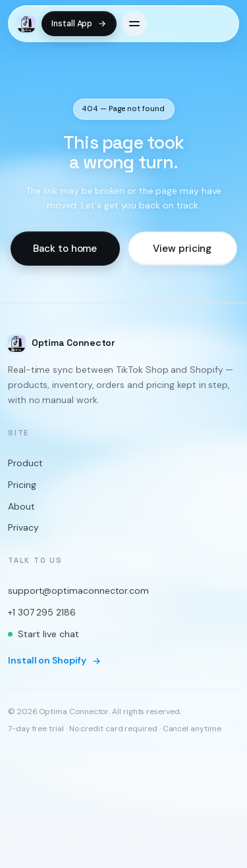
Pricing (22, 485)
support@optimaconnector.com (78, 591)
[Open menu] (134, 24)
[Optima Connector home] (26, 24)
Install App (79, 24)
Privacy (23, 527)
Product (25, 463)
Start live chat (43, 633)
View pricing (182, 248)
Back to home (65, 248)
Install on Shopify (55, 660)
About (21, 506)
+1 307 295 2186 (42, 612)
